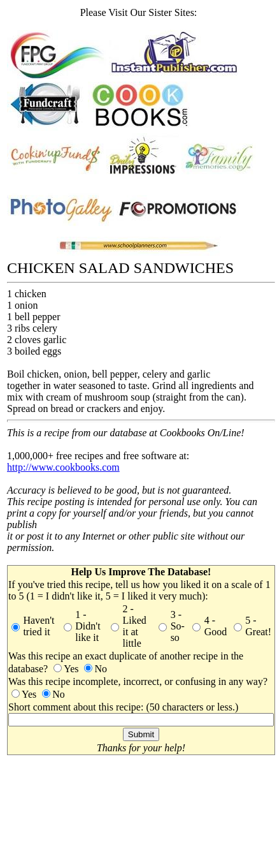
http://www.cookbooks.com (63, 467)
